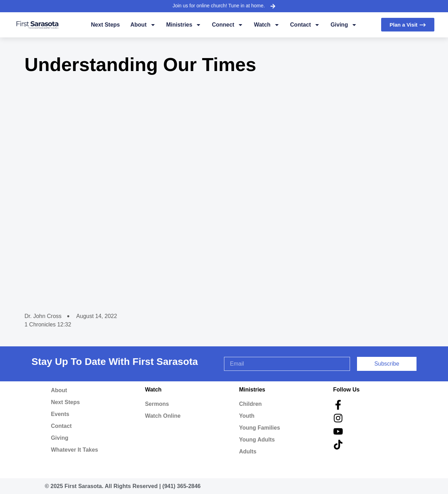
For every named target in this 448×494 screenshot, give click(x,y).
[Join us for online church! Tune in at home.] (273, 6)
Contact (305, 25)
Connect (227, 25)
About (143, 25)
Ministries (184, 25)
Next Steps (106, 25)
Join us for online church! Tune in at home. (219, 6)
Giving (344, 25)
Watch (267, 25)
